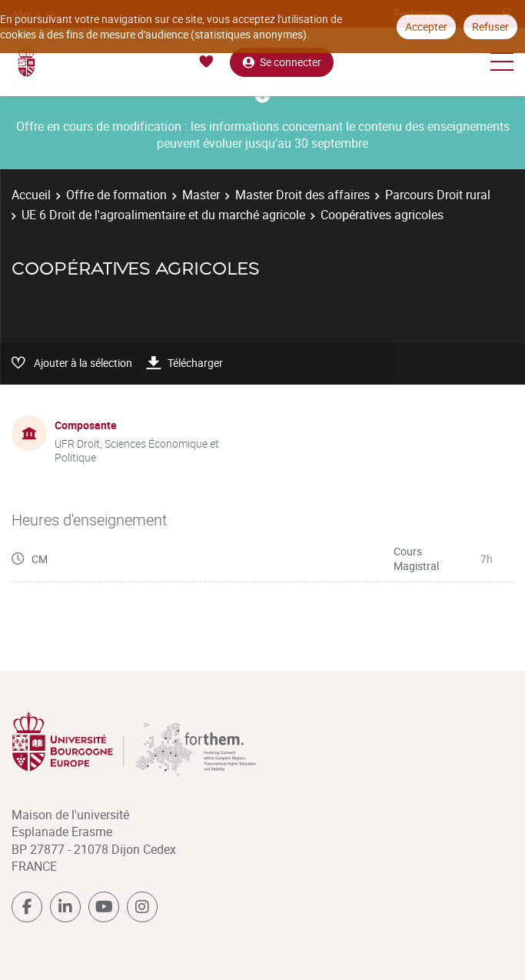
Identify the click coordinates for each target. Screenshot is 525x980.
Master (201, 195)
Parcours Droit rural (438, 195)
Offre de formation (116, 195)
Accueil (31, 195)
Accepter (426, 27)
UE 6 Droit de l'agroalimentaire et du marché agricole (163, 215)
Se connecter (282, 62)
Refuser (490, 27)
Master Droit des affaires (302, 195)
